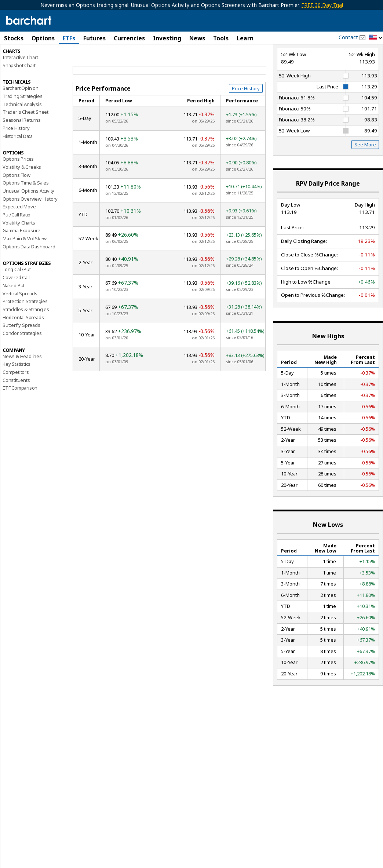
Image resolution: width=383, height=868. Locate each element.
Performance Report (27, 66)
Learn (245, 38)
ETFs (69, 38)
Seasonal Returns (22, 152)
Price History (16, 159)
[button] (376, 38)
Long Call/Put (17, 301)
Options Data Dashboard (29, 278)
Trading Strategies (22, 127)
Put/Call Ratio (17, 246)
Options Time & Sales (26, 214)
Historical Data (18, 167)
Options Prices (18, 190)
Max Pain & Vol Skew (25, 270)
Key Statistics (17, 395)
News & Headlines (22, 387)
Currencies (129, 38)
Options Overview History (30, 230)
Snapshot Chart (19, 96)
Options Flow (17, 206)
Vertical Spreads (20, 325)
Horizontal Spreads (23, 349)
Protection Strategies (25, 333)
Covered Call (16, 309)
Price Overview (19, 58)
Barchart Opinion (21, 120)
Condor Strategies (22, 364)
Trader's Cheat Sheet (25, 143)
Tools (221, 38)
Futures (94, 38)
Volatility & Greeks (22, 198)
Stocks (14, 38)
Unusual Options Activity (28, 222)
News (197, 38)
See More (365, 176)
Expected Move (19, 238)
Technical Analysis (22, 135)
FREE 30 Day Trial (322, 5)
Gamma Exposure (21, 262)
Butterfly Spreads (21, 357)
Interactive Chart (20, 88)
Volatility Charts (19, 254)
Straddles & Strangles (26, 340)
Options (43, 38)
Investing (167, 38)
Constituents (16, 411)
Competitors (16, 403)
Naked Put (14, 317)
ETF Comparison (20, 419)
